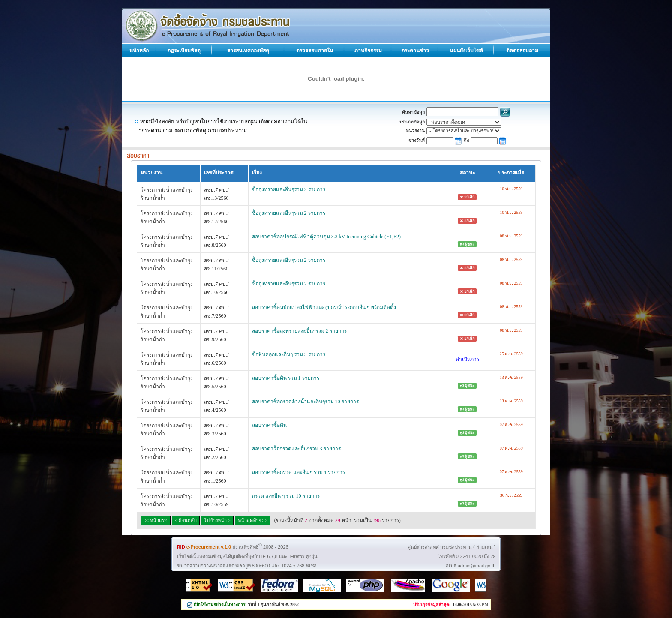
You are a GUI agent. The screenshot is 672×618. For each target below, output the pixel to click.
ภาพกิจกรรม (368, 51)
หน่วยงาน (151, 173)
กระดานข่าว (415, 51)
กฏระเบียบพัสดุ (184, 51)
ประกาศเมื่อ (511, 173)
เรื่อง (257, 173)
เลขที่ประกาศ (219, 173)
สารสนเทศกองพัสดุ (248, 51)
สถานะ (467, 173)
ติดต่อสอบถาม (522, 51)
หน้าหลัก (139, 51)
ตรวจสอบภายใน (315, 51)
